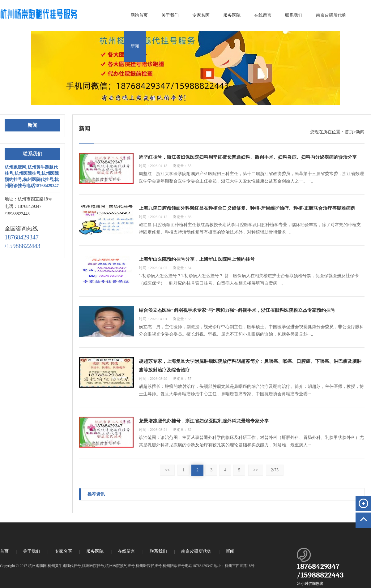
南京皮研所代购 (331, 15)
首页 (349, 132)
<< (167, 470)
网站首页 (139, 15)
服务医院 (232, 15)
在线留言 (263, 15)
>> (256, 470)
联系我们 (294, 15)
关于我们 (170, 15)
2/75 (275, 470)
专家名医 (201, 15)
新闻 (135, 46)
